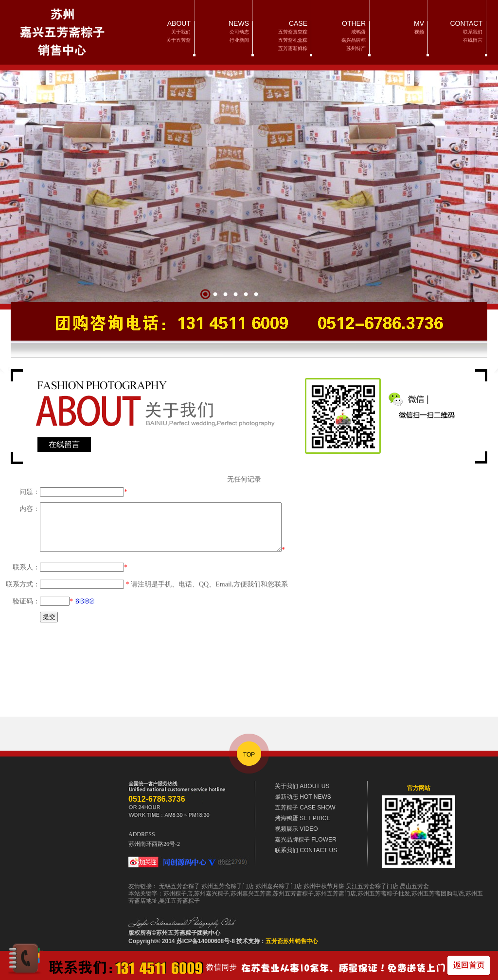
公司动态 (239, 32)
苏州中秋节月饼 (324, 886)
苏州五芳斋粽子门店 (228, 886)
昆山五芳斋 (414, 886)
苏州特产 (356, 48)
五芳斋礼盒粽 (293, 40)
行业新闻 (239, 40)
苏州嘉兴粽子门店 (279, 886)
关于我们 (181, 32)
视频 (419, 32)
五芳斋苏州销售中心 (292, 941)
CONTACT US (306, 850)
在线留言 (473, 40)
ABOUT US (302, 786)
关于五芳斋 (178, 40)
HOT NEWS (303, 797)
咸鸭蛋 (358, 32)
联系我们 (473, 32)
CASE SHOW (305, 808)
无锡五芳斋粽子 (179, 886)
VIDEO (296, 829)
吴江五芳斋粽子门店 (372, 886)
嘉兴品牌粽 (354, 40)
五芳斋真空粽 (293, 32)
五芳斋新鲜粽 (293, 48)
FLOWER (306, 840)
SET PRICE (302, 818)
